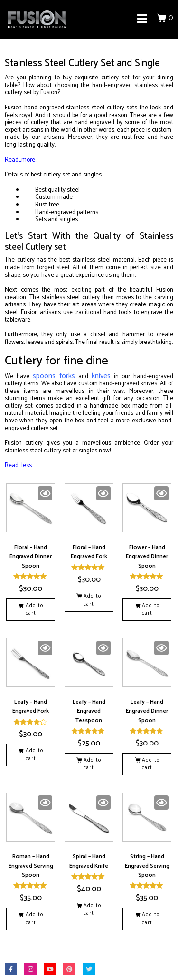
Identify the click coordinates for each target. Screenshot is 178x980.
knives (101, 376)
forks (67, 376)
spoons (44, 376)
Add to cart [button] (34, 610)
